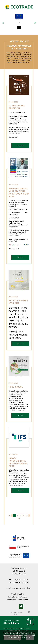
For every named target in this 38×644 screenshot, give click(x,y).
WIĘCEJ (20, 146)
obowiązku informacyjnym (21, 637)
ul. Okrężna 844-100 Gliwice (19, 571)
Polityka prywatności (17, 597)
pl (18, 23)
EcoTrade (18, 613)
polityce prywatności (27, 635)
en (20, 23)
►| (19, 519)
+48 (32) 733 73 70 (19, 583)
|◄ (9, 516)
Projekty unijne (17, 594)
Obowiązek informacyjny (17, 600)
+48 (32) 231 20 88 (19, 580)
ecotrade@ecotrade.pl (19, 588)
